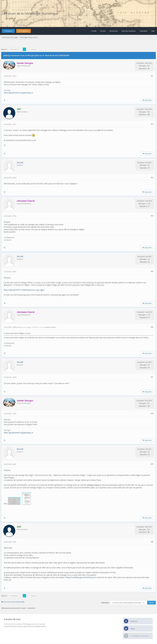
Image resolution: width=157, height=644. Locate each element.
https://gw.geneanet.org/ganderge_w (18, 93)
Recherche (114, 31)
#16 (152, 327)
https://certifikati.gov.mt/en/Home (80, 577)
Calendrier (144, 31)
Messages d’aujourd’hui (29, 37)
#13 (152, 177)
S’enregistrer (23, 31)
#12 (152, 124)
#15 (152, 271)
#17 (152, 377)
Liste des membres (129, 31)
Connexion (8, 31)
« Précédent (14, 49)
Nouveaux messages (10, 37)
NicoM (20, 162)
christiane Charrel (50, 327)
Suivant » (34, 49)
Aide (153, 31)
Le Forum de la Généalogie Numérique (30, 13)
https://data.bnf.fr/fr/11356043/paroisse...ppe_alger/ (24, 290)
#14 (152, 216)
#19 (152, 464)
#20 (152, 542)
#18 (152, 413)
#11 (152, 76)
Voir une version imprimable (14, 602)
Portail (94, 31)
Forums (103, 31)
